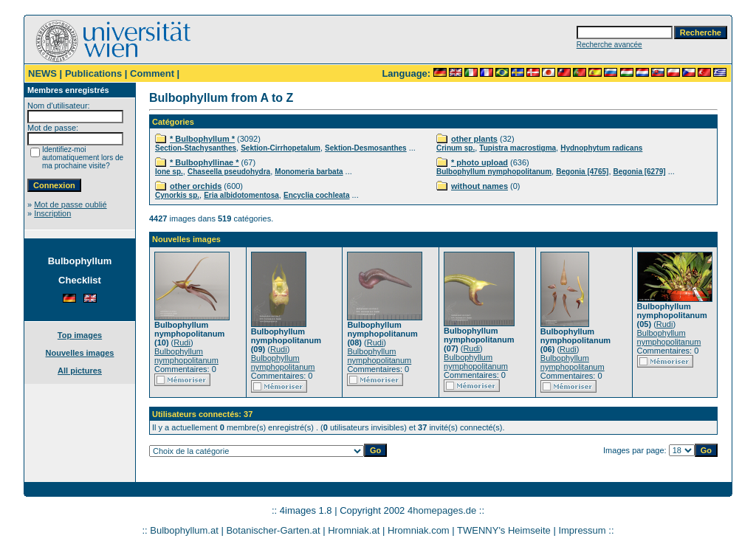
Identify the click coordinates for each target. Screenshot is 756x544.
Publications (93, 73)
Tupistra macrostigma (518, 148)
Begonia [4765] (582, 172)
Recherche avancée (609, 45)
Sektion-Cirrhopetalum (281, 148)
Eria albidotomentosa (241, 195)
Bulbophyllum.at (184, 530)
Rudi (182, 342)
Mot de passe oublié (70, 204)
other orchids (196, 186)
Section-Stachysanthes (196, 148)
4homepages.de (442, 510)
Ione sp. (169, 172)
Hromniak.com (419, 530)
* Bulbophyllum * (202, 139)
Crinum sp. (456, 148)
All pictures (80, 371)
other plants (474, 139)
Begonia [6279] (640, 172)
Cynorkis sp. (177, 195)
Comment (152, 73)
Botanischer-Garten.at (273, 530)
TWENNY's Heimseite (504, 530)
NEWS (42, 73)
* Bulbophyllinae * (205, 162)
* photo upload (480, 162)
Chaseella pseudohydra (229, 172)
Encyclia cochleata (317, 195)
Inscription (52, 213)
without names (480, 186)
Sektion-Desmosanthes (366, 148)
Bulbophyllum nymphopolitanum (494, 172)
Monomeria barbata (309, 172)
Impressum (582, 530)
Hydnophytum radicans (601, 148)
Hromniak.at (354, 530)
